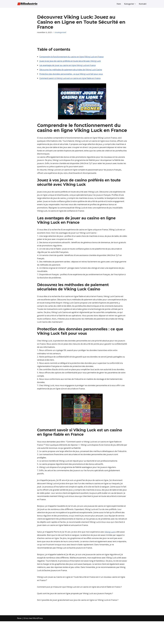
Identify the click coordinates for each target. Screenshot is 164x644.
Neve (19, 641)
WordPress (38, 641)
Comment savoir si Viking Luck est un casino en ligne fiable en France (70, 79)
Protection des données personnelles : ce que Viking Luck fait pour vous (71, 74)
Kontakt (143, 4)
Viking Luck (111, 543)
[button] (135, 4)
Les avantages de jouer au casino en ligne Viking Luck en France (68, 66)
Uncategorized (61, 32)
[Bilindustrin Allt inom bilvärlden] (27, 4)
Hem (119, 4)
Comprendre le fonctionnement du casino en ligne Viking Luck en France (72, 57)
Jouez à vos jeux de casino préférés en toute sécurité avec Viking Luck (70, 61)
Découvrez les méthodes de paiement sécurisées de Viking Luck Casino (71, 70)
